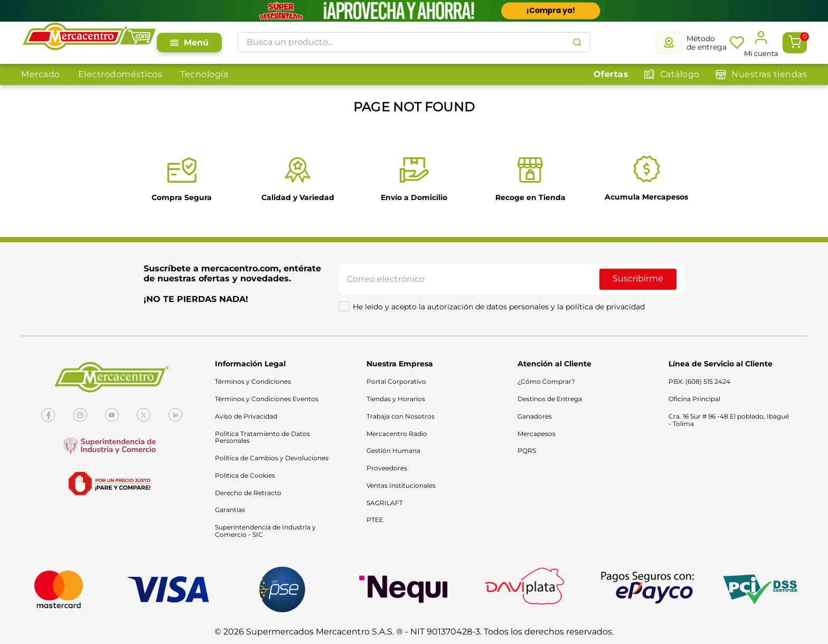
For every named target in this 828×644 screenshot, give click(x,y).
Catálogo (680, 74)
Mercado (41, 74)
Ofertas (611, 74)
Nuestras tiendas (769, 74)
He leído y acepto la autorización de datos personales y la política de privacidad (499, 307)
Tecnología (204, 74)
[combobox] (414, 42)
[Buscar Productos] (577, 42)
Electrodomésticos (120, 74)
